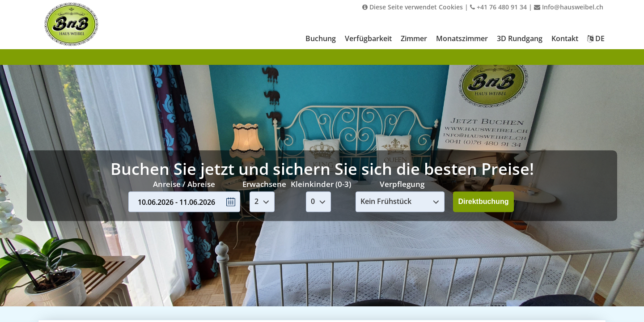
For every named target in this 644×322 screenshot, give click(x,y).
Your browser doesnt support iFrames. (322, 161)
